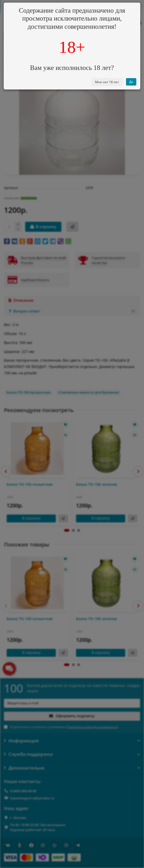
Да (131, 82)
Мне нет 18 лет (107, 82)
